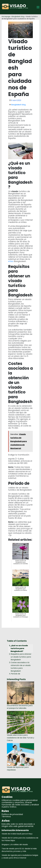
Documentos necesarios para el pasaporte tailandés (20, 707)
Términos (6, 816)
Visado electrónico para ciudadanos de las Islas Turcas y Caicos (20, 738)
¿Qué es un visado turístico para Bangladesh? (19, 648)
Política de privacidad (12, 814)
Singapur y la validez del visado (15, 845)
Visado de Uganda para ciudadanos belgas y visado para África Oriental (20, 857)
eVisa (11, 261)
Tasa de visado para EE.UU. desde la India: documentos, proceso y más (19, 850)
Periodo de (16, 674)
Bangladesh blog (18, 16)
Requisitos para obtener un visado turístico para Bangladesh (21, 657)
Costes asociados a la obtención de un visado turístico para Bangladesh (21, 667)
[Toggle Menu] (38, 7)
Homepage (6, 16)
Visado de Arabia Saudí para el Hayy (17, 834)
